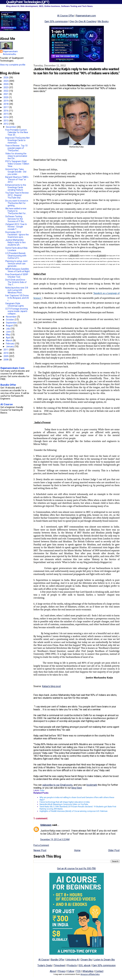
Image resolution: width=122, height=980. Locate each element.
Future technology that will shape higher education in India (65, 802)
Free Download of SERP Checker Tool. (17, 276)
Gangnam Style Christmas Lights (15, 305)
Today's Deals (45, 965)
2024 (6, 84)
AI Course (44, 960)
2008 (6, 360)
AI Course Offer (66, 16)
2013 (6, 121)
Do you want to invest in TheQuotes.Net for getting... (17, 203)
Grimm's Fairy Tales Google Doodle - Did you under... (16, 172)
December (11, 127)
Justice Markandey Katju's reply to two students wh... (15, 242)
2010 (6, 353)
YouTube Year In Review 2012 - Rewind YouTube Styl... (17, 195)
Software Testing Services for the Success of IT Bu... (15, 219)
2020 (6, 97)
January (10, 346)
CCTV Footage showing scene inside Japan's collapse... (17, 311)
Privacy (62, 971)
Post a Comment (41, 845)
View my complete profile (13, 65)
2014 (6, 117)
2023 (6, 87)
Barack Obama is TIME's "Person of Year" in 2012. (17, 179)
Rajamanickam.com (86, 16)
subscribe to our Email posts (57, 785)
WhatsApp (88, 971)
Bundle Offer (58, 960)
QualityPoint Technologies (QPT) (28, 2)
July (8, 329)
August (10, 326)
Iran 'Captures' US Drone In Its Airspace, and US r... (17, 298)
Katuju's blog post (51, 686)
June (9, 332)
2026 (6, 78)
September (12, 323)
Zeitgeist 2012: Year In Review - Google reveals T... (16, 227)
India (42, 790)
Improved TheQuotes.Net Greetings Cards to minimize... (17, 140)
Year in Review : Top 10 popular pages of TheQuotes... (16, 148)
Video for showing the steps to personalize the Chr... (16, 156)
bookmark (92, 785)
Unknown (46, 825)
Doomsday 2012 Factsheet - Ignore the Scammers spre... (17, 235)
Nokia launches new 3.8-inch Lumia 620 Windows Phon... (17, 290)
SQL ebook (85, 965)
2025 (6, 81)
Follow (71, 971)
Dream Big (86, 960)
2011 (6, 350)
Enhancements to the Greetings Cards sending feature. (16, 187)
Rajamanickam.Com (12, 368)
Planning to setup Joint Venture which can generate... (16, 264)
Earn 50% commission (56, 21)
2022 (6, 91)
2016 (6, 111)
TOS (78, 971)
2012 (6, 124)
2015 (6, 114)
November (11, 317)
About (53, 971)
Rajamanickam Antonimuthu (10, 53)
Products (72, 965)
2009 (6, 356)
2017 (6, 107)
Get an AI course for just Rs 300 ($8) (76, 869)
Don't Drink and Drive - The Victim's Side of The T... (16, 282)
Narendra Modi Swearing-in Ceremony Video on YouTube (64, 804)
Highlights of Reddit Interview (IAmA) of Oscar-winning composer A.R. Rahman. (74, 811)
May (8, 335)
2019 (6, 101)
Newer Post (40, 850)
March (9, 341)
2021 (6, 94)
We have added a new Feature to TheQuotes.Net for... (16, 211)
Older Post (114, 850)
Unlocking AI (73, 960)
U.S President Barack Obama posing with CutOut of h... (16, 256)
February (11, 344)
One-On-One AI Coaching (83, 21)
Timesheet (60, 965)
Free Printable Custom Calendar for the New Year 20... (17, 132)
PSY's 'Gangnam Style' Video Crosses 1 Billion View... (17, 164)
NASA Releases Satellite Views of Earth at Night (17, 270)
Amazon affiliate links (90, 974)
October (10, 320)
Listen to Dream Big (104, 960)
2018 (6, 104)
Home (77, 850)
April (8, 338)
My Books (103, 21)
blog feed (77, 788)
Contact (99, 971)
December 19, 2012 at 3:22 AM (55, 839)
